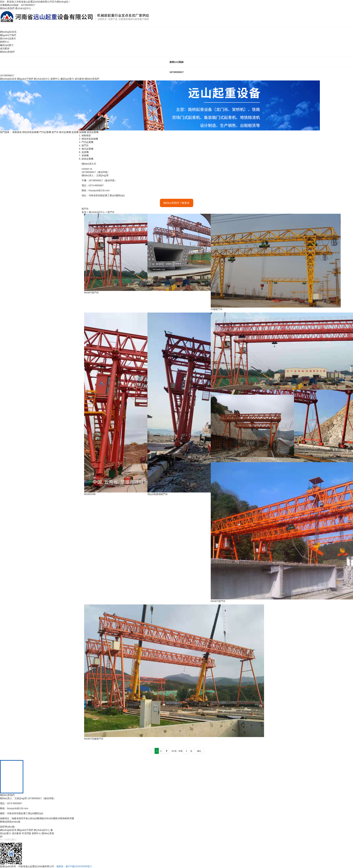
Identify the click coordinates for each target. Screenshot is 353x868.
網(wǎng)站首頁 (8, 32)
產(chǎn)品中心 (23, 8)
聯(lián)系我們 (7, 8)
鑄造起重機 (93, 132)
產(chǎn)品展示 (8, 38)
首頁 (84, 212)
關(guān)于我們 (8, 35)
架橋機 (83, 132)
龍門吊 (55, 132)
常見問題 (26, 833)
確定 (199, 751)
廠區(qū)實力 (7, 45)
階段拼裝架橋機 (30, 132)
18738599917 (177, 72)
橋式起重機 (65, 132)
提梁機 (75, 132)
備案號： (74, 866)
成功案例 (5, 48)
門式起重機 (45, 132)
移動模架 (17, 132)
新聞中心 (5, 42)
